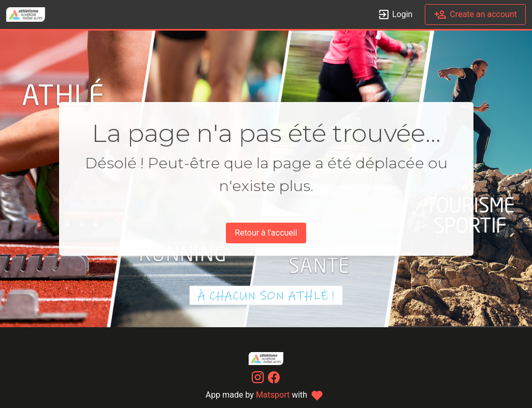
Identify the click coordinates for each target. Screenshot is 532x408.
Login (395, 15)
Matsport (273, 395)
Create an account (475, 15)
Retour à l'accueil (266, 233)
